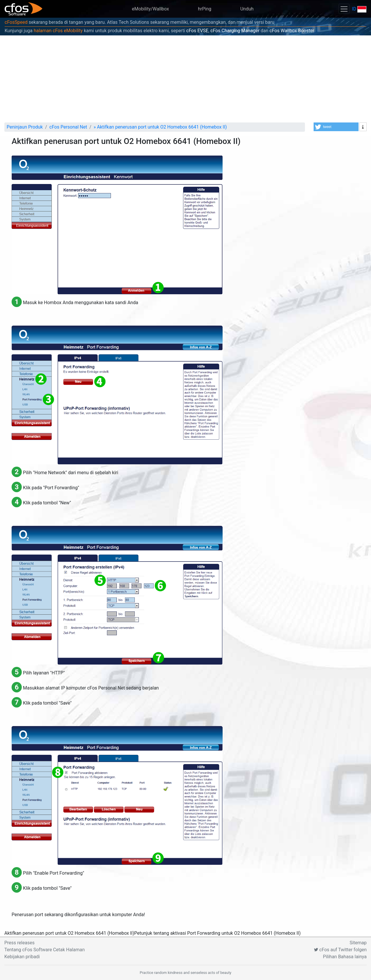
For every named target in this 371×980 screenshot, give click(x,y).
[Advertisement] (185, 79)
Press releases (19, 943)
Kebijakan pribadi (22, 957)
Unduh (247, 9)
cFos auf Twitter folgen (340, 950)
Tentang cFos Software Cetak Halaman (44, 950)
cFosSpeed (16, 22)
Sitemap (358, 943)
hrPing (205, 9)
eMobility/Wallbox (150, 9)
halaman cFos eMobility (58, 31)
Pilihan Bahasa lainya (345, 957)
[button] (336, 127)
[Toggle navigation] (344, 9)
